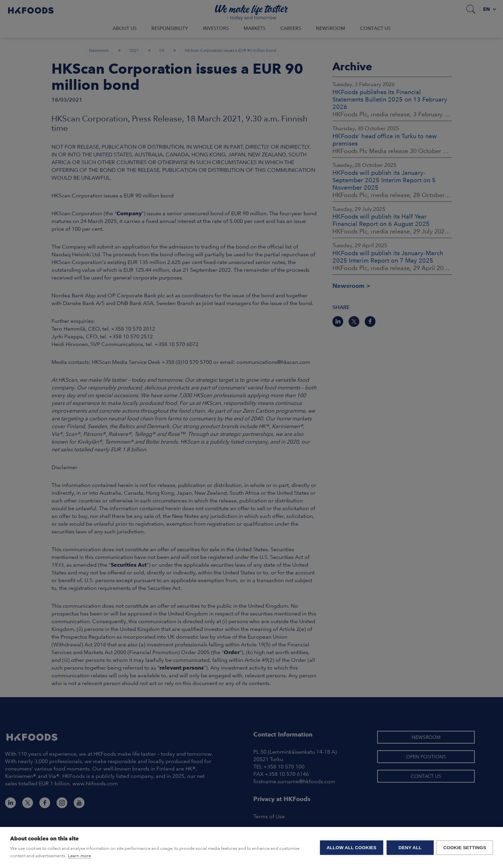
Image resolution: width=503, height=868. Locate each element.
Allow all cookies (351, 848)
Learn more (79, 856)
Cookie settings (465, 848)
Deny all (409, 848)
